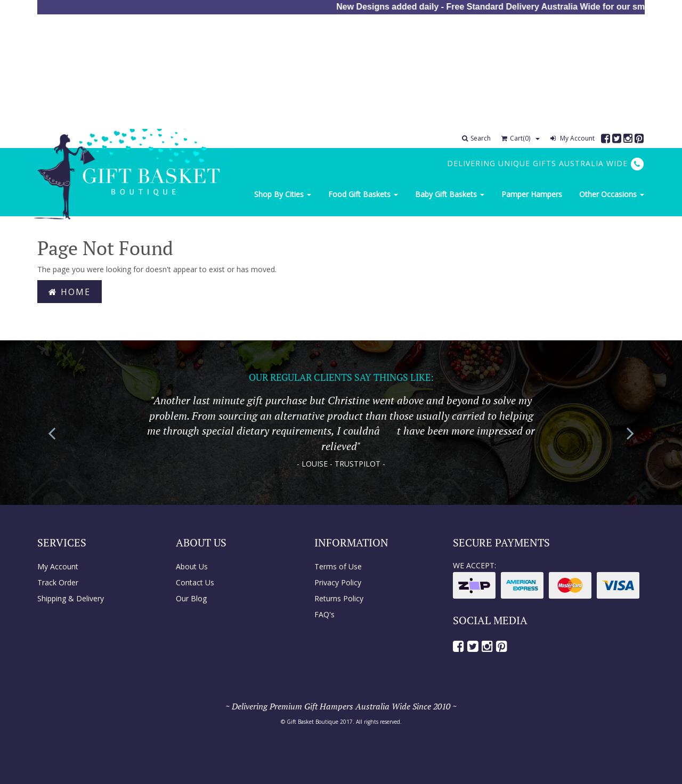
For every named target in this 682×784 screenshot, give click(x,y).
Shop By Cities (283, 194)
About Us (192, 566)
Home (70, 292)
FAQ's (324, 614)
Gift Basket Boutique (312, 722)
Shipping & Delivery (71, 598)
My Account (573, 138)
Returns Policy (339, 598)
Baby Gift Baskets (450, 194)
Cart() (516, 138)
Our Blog (191, 598)
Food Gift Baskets (363, 194)
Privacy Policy (338, 582)
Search (476, 138)
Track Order (58, 582)
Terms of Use (338, 566)
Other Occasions (612, 194)
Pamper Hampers (532, 194)
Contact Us (195, 582)
